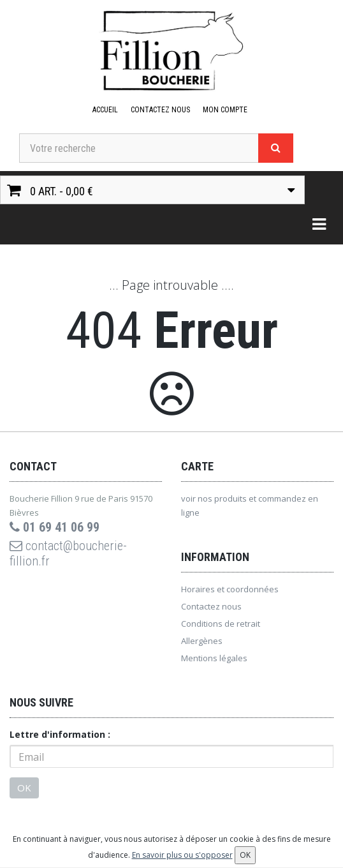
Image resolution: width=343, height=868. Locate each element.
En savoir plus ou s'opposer (182, 855)
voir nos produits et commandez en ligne (250, 505)
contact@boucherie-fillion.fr (68, 553)
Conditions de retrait (221, 624)
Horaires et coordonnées (230, 589)
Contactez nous (160, 110)
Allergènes (202, 641)
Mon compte (225, 110)
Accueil (105, 110)
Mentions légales (214, 658)
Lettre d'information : (60, 734)
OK (24, 788)
